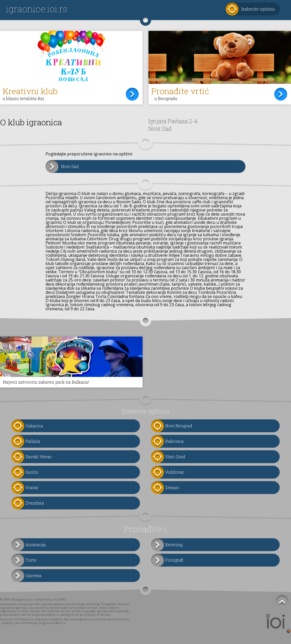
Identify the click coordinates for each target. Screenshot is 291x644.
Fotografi (174, 560)
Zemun (172, 487)
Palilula (33, 441)
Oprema (33, 575)
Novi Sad (70, 166)
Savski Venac (39, 457)
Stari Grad (175, 457)
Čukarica (34, 426)
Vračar (32, 487)
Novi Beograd (179, 426)
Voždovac (175, 472)
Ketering (174, 545)
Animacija (36, 545)
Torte (31, 560)
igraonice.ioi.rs (37, 9)
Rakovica (174, 441)
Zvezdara (35, 503)
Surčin (32, 472)
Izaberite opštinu (258, 9)
